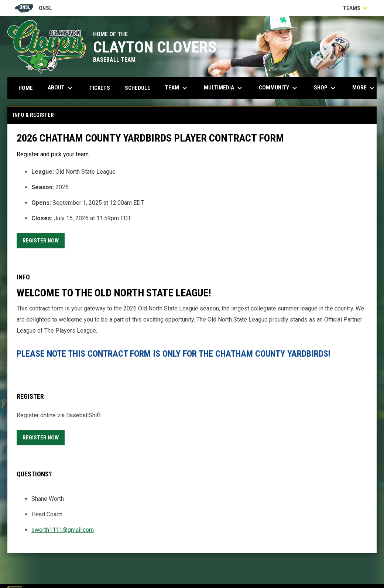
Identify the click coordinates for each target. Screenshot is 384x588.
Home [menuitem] (26, 88)
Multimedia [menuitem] (224, 88)
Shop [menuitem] (326, 88)
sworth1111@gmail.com (63, 530)
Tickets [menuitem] (102, 88)
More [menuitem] (364, 88)
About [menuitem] (61, 88)
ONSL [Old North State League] (33, 8)
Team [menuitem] (177, 88)
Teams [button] (356, 8)
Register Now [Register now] (44, 239)
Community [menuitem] (279, 88)
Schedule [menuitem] (138, 88)
